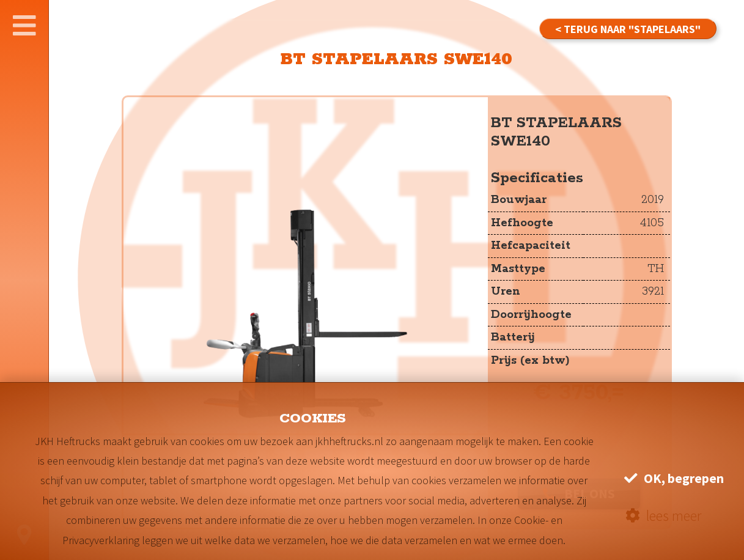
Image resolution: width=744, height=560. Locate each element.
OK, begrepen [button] (674, 478)
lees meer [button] (663, 516)
